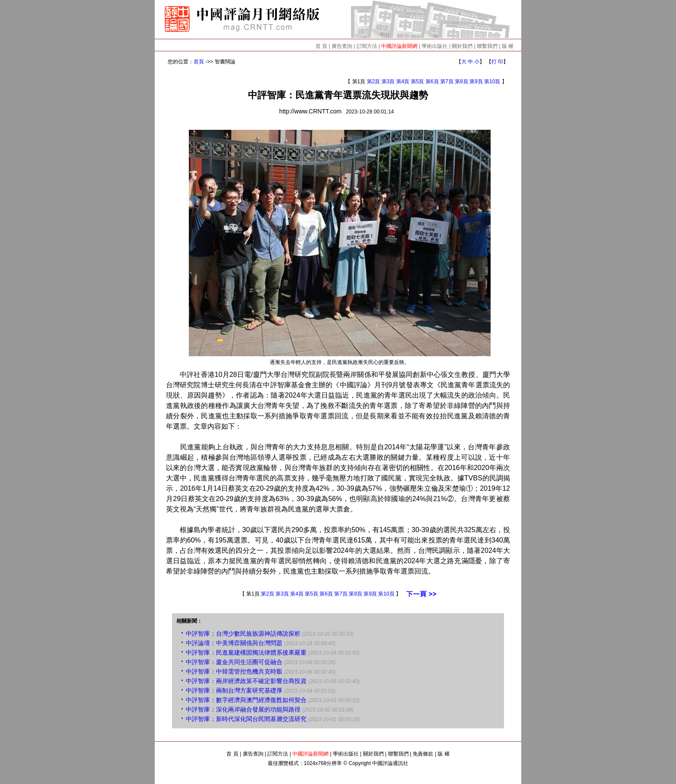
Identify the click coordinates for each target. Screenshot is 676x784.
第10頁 (492, 82)
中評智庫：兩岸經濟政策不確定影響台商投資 (246, 681)
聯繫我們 (487, 46)
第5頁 (418, 82)
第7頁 (447, 82)
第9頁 (476, 82)
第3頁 (388, 82)
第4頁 (403, 82)
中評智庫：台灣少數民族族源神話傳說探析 (243, 633)
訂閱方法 (367, 46)
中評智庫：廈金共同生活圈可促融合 (234, 662)
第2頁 (374, 82)
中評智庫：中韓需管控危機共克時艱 (234, 671)
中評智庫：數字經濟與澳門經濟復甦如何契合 (246, 700)
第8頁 (462, 82)
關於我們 (462, 46)
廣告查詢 (342, 46)
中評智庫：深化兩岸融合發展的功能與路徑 (243, 709)
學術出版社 (435, 46)
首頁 (199, 62)
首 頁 (321, 46)
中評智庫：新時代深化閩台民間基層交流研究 (246, 719)
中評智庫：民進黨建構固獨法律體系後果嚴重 (246, 652)
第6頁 (432, 82)
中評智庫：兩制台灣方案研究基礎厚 (234, 690)
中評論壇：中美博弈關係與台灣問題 (234, 643)
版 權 (508, 46)
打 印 (497, 62)
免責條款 (423, 754)
